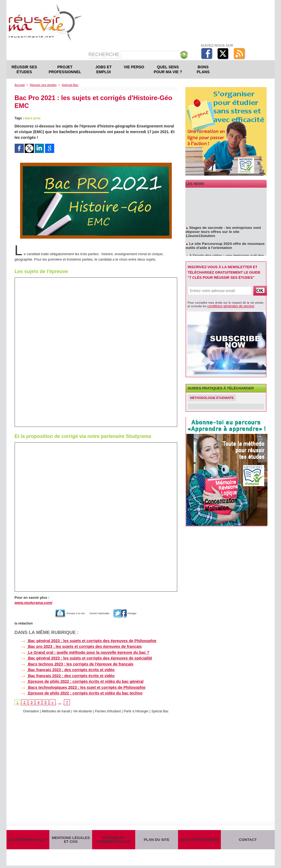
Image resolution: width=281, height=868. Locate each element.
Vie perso (134, 67)
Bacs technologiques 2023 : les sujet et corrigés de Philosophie (79, 686)
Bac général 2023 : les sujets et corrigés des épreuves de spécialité (82, 657)
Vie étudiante (82, 710)
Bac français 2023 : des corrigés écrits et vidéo (64, 669)
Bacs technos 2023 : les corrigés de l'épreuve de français (73, 663)
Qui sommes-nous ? (28, 840)
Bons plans (203, 69)
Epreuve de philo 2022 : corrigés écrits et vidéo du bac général (78, 680)
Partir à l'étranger (139, 710)
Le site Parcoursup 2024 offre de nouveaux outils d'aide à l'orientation (223, 243)
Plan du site (157, 840)
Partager (135, 613)
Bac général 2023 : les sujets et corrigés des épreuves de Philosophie (84, 640)
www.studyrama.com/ (33, 602)
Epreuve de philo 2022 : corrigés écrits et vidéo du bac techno (77, 691)
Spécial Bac (67, 85)
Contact (248, 840)
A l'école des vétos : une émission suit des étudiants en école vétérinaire (223, 255)
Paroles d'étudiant (109, 710)
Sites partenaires (200, 840)
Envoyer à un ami (62, 613)
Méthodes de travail (53, 710)
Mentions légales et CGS (71, 840)
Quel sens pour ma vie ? (168, 69)
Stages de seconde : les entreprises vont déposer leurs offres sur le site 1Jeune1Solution (226, 231)
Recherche (105, 55)
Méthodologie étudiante (214, 398)
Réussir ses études (24, 69)
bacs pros (32, 118)
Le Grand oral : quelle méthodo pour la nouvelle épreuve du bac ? (81, 652)
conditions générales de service (228, 306)
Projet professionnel (65, 69)
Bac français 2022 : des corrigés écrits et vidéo (64, 674)
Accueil (19, 85)
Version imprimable (101, 613)
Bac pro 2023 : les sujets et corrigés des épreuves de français (77, 646)
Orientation (26, 710)
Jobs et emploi (104, 69)
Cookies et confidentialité (114, 840)
